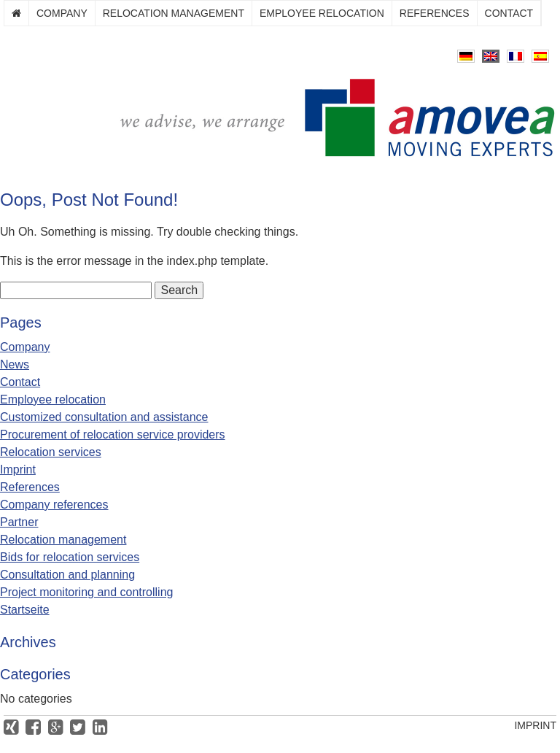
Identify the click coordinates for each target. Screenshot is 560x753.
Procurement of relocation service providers (113, 435)
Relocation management (174, 13)
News (15, 364)
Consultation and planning (67, 575)
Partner (19, 522)
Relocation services (51, 452)
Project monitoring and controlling (86, 592)
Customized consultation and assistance (104, 417)
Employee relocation (322, 13)
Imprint (18, 470)
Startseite (25, 610)
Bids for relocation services (70, 557)
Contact (509, 13)
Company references (54, 505)
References (435, 13)
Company (62, 13)
